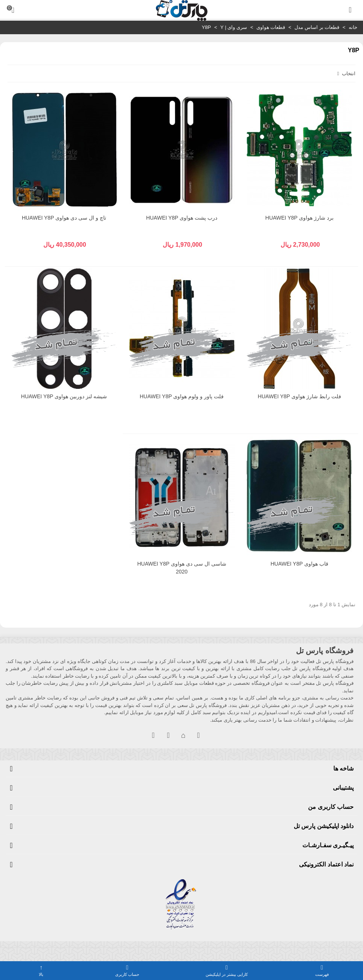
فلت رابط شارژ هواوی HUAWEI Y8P (300, 396)
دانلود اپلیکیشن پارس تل (324, 826)
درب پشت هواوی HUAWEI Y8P (182, 218)
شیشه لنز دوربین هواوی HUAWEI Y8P (64, 396)
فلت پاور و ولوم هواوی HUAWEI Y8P (182, 396)
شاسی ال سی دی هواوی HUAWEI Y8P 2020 (181, 568)
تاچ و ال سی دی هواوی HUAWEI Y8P (64, 218)
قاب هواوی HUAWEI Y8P (299, 564)
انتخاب (345, 74)
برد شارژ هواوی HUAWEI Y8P (300, 218)
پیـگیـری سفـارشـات (328, 845)
